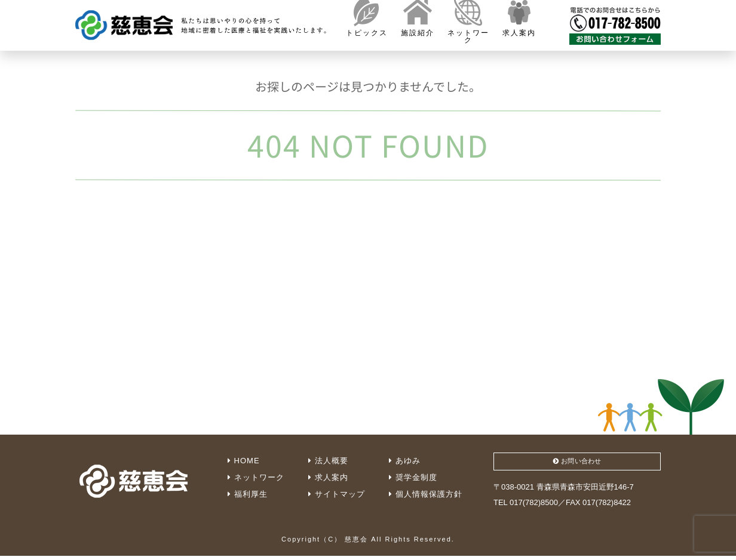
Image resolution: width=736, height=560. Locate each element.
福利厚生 (248, 494)
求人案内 (328, 477)
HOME (244, 461)
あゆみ (405, 461)
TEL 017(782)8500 (526, 506)
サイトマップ (337, 494)
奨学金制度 (413, 477)
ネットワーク (256, 477)
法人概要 (328, 461)
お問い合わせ (577, 463)
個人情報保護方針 (426, 494)
